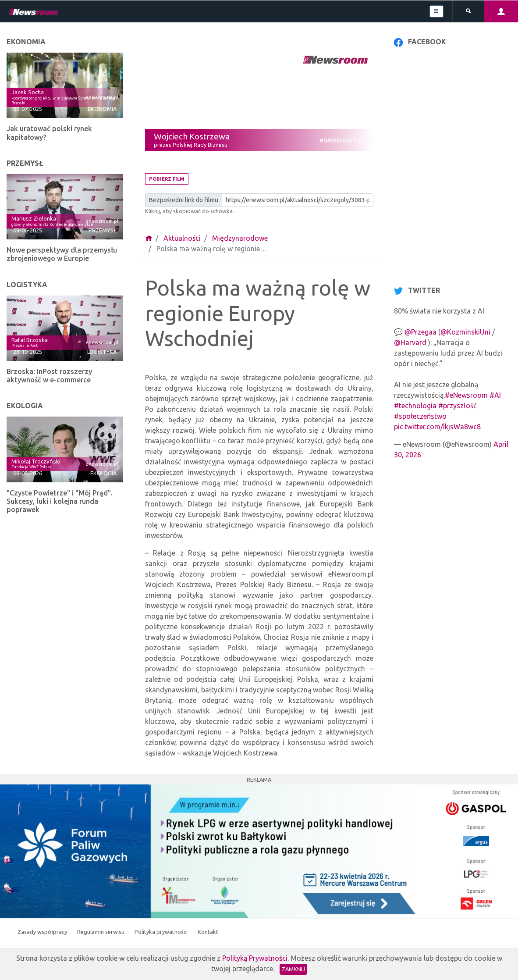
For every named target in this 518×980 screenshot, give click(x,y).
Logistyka (102, 352)
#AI (495, 395)
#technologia (415, 406)
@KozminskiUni (465, 332)
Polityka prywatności (162, 932)
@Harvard (410, 342)
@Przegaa (420, 332)
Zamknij (293, 969)
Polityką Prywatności (255, 958)
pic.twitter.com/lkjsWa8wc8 (437, 427)
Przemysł (103, 230)
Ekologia (103, 473)
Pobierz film (167, 179)
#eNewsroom (466, 395)
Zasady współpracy (43, 932)
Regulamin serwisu (101, 932)
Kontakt (208, 932)
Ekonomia (102, 109)
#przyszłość (457, 406)
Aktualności (182, 238)
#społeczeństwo (420, 416)
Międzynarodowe (240, 238)
